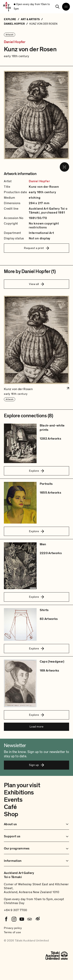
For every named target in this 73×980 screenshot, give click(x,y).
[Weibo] (37, 919)
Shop (11, 814)
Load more (36, 727)
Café (10, 807)
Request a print (36, 248)
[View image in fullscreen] (64, 167)
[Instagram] (14, 919)
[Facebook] (6, 919)
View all (36, 284)
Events (13, 800)
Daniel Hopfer (15, 42)
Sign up (36, 765)
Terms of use (12, 932)
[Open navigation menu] (66, 7)
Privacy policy (13, 928)
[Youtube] (22, 919)
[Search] (57, 7)
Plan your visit (22, 785)
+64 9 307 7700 (16, 910)
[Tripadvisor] (30, 919)
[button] (36, 349)
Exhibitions (19, 792)
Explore (36, 471)
